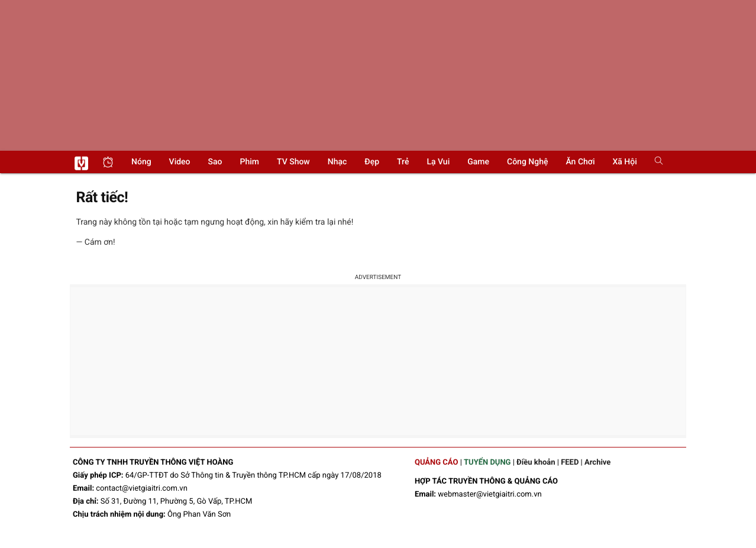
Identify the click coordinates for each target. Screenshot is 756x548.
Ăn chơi (580, 162)
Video (180, 162)
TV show (293, 162)
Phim (250, 162)
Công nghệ (527, 162)
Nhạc (337, 162)
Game (478, 162)
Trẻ (403, 162)
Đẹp (372, 162)
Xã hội (624, 162)
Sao (215, 162)
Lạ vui (438, 162)
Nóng (141, 162)
